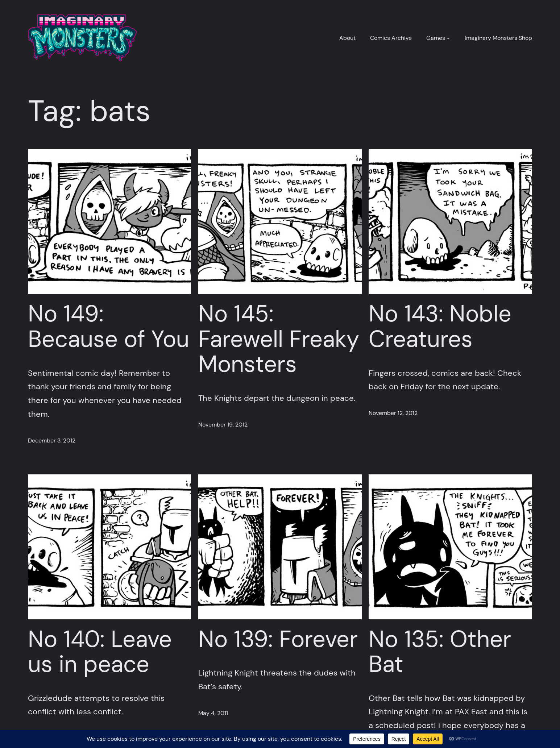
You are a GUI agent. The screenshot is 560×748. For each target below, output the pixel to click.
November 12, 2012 (393, 413)
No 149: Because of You (109, 326)
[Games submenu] (448, 38)
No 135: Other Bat (440, 652)
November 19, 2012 (223, 425)
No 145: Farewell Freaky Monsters (279, 339)
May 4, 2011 (213, 713)
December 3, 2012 (52, 441)
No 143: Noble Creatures (440, 326)
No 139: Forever (278, 639)
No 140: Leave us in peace (100, 652)
